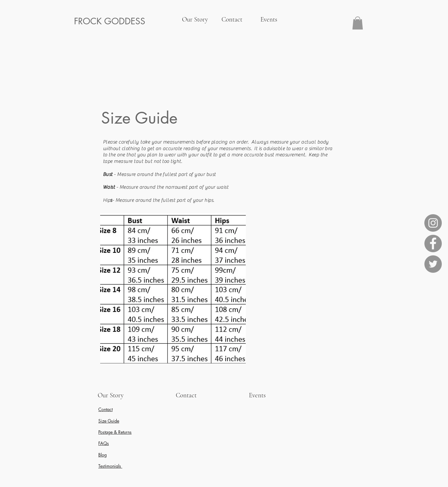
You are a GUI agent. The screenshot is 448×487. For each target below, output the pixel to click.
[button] (358, 23)
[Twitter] (433, 264)
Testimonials (110, 466)
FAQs (104, 443)
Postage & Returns (115, 432)
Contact (105, 409)
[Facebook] (433, 243)
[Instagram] (433, 223)
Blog (103, 455)
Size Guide (109, 421)
